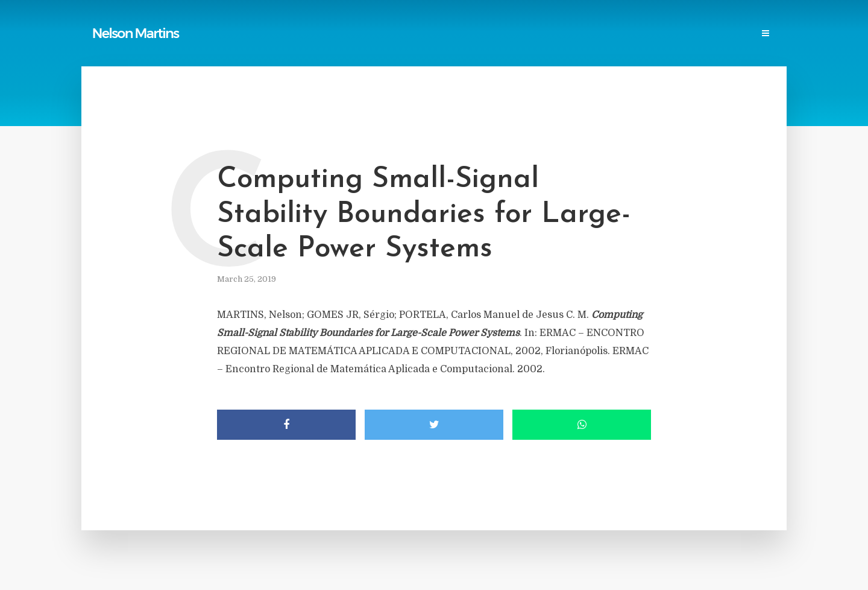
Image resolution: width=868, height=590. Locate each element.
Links (380, 34)
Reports (338, 34)
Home (229, 34)
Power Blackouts (441, 34)
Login (758, 34)
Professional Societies (537, 34)
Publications (281, 34)
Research (617, 34)
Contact (712, 34)
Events (665, 34)
